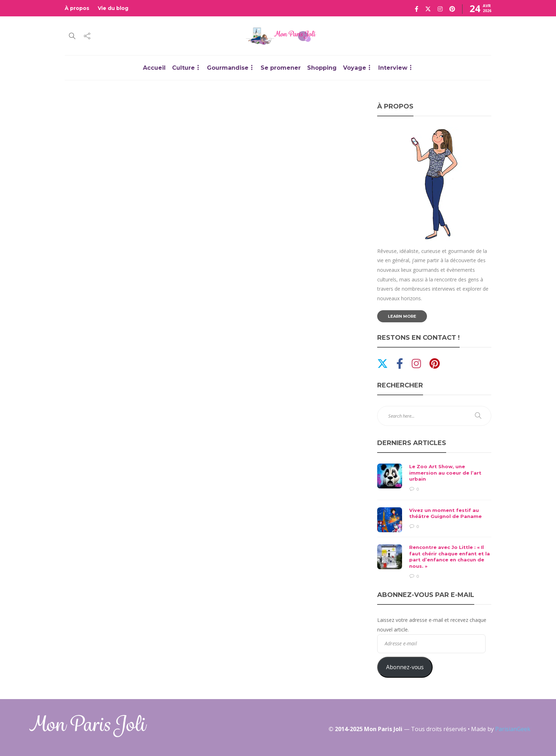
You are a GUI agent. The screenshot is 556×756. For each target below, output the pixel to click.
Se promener (281, 68)
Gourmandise (228, 68)
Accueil (154, 68)
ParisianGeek (513, 729)
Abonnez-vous (405, 667)
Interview (393, 68)
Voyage (355, 68)
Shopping (322, 68)
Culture (183, 68)
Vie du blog (113, 8)
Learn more (402, 316)
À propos (77, 8)
